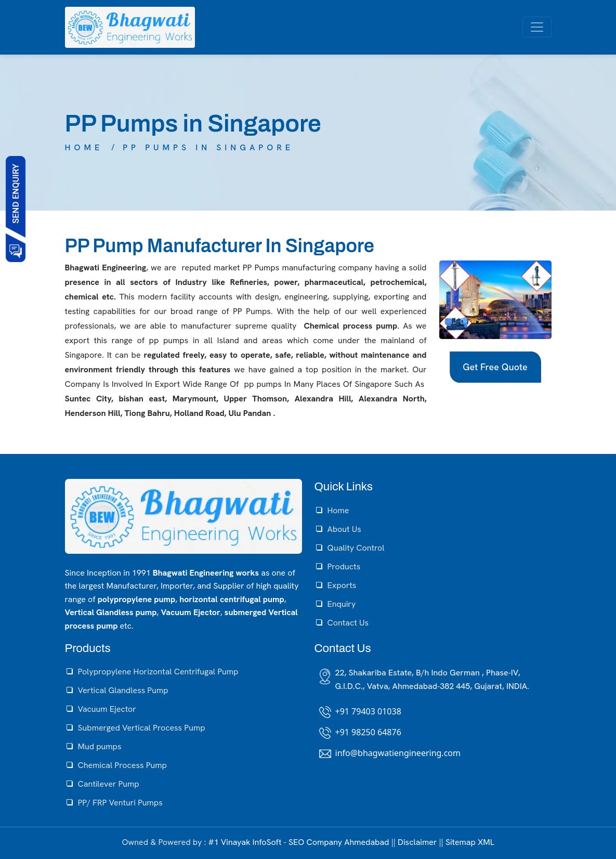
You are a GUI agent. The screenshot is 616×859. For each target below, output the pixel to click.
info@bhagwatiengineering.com (398, 753)
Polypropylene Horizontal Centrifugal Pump (158, 672)
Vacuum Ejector (107, 709)
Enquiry (342, 604)
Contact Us (348, 623)
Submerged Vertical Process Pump (142, 728)
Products (344, 567)
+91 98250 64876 (368, 732)
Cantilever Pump (109, 784)
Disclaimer (417, 842)
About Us (344, 529)
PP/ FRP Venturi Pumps (120, 803)
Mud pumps (100, 746)
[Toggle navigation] (537, 27)
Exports (342, 585)
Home (84, 147)
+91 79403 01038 (368, 711)
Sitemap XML (470, 842)
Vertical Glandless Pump (123, 690)
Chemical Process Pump (122, 765)
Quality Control (356, 548)
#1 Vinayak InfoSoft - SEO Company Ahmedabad (298, 842)
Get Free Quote (495, 367)
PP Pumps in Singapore (208, 147)
